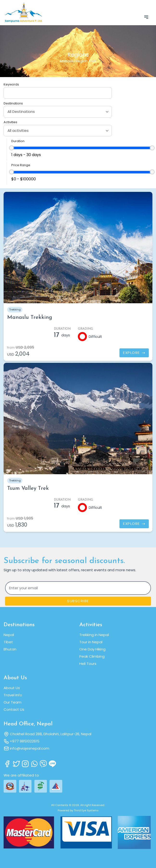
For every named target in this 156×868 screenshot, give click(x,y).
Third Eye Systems (86, 810)
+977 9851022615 (25, 741)
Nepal (9, 635)
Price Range (21, 165)
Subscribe (78, 601)
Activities (10, 122)
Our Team (12, 702)
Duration (18, 141)
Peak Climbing (92, 656)
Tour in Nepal (91, 642)
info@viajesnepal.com (30, 748)
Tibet (8, 642)
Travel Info (13, 695)
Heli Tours (88, 664)
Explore (134, 353)
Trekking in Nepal (94, 635)
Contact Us (14, 709)
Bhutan (10, 649)
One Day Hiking (92, 649)
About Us (12, 688)
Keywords (11, 84)
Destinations (13, 103)
